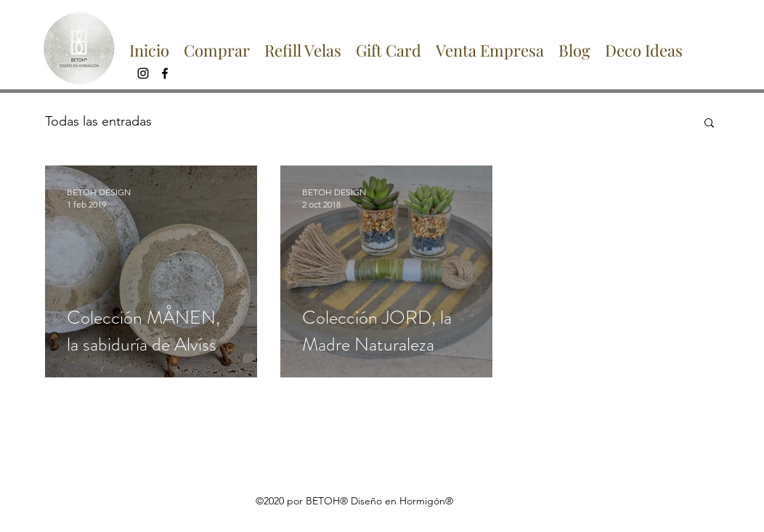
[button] (709, 124)
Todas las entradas (98, 121)
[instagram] (143, 73)
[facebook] (165, 73)
